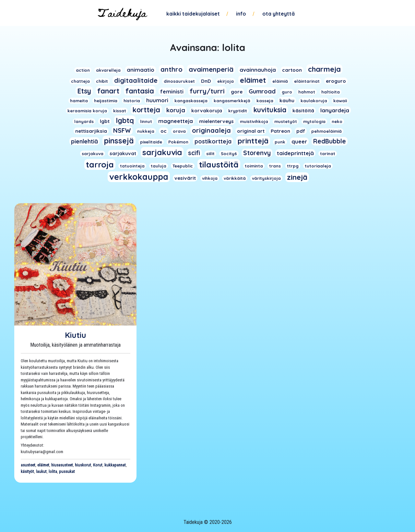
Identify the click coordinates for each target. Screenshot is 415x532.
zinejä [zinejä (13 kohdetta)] (297, 177)
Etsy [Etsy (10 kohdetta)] (84, 91)
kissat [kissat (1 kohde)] (120, 111)
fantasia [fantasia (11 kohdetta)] (140, 91)
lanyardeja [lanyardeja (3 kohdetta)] (335, 110)
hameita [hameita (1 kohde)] (79, 101)
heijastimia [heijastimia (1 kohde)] (106, 101)
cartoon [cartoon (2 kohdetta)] (292, 70)
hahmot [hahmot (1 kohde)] (307, 92)
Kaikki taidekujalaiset (193, 14)
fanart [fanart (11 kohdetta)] (108, 91)
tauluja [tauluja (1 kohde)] (159, 166)
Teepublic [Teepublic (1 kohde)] (183, 166)
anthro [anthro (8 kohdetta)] (172, 69)
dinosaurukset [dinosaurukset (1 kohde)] (179, 81)
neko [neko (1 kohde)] (337, 121)
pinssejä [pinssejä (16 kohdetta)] (119, 141)
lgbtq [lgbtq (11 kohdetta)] (125, 120)
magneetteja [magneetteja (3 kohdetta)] (176, 121)
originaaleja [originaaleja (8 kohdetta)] (211, 130)
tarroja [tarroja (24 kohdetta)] (100, 164)
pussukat (67, 471)
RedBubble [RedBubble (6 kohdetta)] (330, 141)
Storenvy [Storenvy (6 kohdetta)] (257, 153)
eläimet (43, 465)
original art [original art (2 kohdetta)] (251, 131)
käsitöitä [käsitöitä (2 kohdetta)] (303, 111)
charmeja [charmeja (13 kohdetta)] (324, 69)
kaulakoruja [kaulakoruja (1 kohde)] (314, 101)
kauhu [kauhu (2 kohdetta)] (287, 100)
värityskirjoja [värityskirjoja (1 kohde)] (266, 178)
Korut (98, 465)
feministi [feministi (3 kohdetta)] (172, 91)
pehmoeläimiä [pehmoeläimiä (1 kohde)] (326, 131)
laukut (41, 471)
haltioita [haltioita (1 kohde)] (331, 92)
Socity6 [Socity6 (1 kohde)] (229, 154)
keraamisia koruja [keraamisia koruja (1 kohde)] (87, 111)
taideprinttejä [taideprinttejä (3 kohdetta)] (295, 153)
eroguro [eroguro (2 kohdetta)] (336, 81)
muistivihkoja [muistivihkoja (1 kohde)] (254, 121)
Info (241, 14)
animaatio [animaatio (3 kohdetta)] (141, 70)
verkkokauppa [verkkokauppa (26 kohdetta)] (139, 177)
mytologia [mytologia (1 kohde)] (314, 121)
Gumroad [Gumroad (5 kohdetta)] (262, 91)
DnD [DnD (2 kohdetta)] (206, 81)
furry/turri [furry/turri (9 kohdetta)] (207, 91)
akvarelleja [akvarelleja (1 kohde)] (108, 70)
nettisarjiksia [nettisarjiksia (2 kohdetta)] (91, 131)
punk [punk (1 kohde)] (280, 142)
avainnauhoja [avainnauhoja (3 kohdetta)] (258, 70)
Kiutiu (76, 335)
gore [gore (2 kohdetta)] (237, 92)
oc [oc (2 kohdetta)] (164, 131)
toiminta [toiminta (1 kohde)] (254, 166)
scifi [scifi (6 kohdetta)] (194, 153)
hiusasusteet (62, 465)
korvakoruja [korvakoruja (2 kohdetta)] (207, 111)
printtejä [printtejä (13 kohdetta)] (253, 141)
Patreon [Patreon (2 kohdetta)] (280, 131)
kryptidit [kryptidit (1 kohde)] (238, 111)
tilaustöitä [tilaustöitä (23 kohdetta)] (219, 164)
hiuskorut (83, 465)
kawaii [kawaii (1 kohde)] (340, 101)
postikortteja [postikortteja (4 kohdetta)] (213, 141)
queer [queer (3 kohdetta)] (299, 141)
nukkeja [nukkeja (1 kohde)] (146, 131)
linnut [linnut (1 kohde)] (146, 121)
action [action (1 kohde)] (83, 70)
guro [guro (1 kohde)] (287, 92)
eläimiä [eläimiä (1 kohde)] (280, 81)
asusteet (28, 465)
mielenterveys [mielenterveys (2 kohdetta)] (216, 121)
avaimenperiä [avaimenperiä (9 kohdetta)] (211, 69)
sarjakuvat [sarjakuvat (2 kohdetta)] (123, 153)
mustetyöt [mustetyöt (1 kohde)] (286, 121)
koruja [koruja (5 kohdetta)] (176, 110)
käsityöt (27, 471)
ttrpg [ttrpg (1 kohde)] (293, 166)
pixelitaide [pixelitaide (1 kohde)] (151, 142)
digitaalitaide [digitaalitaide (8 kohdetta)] (136, 80)
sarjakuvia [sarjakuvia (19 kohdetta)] (162, 152)
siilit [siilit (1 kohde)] (210, 154)
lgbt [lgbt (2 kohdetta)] (105, 121)
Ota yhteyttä (279, 14)
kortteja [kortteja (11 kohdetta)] (146, 110)
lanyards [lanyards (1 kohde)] (84, 121)
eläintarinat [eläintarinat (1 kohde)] (307, 81)
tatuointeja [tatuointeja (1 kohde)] (132, 166)
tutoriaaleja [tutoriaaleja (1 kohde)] (318, 166)
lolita (53, 471)
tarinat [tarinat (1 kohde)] (328, 154)
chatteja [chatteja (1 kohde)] (80, 81)
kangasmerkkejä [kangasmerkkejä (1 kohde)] (232, 101)
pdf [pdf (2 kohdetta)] (301, 131)
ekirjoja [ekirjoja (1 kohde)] (225, 81)
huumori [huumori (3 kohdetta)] (157, 100)
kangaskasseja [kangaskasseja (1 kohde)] (191, 101)
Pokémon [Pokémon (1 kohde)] (178, 142)
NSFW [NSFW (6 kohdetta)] (122, 130)
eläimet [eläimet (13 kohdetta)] (253, 80)
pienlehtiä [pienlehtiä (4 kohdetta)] (84, 141)
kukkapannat (115, 465)
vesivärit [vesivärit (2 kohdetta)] (185, 178)
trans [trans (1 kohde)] (275, 166)
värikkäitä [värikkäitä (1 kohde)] (235, 178)
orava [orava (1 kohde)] (179, 131)
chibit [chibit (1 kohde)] (102, 81)
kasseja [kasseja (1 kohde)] (265, 101)
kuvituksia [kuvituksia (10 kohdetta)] (270, 110)
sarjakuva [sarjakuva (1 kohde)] (93, 154)
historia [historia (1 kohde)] (132, 101)
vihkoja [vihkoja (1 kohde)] (210, 178)
